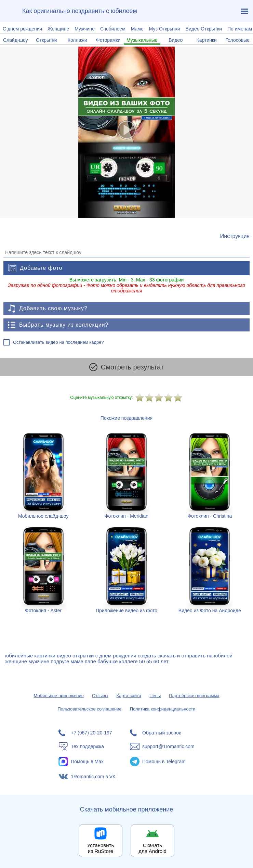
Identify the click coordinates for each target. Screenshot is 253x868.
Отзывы (100, 696)
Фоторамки (108, 40)
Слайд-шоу (16, 40)
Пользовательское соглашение (89, 709)
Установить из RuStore (101, 848)
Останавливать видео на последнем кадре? (58, 342)
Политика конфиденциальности (163, 709)
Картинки (207, 40)
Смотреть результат (126, 367)
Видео (176, 40)
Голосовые (237, 40)
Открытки (46, 40)
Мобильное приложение (58, 696)
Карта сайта (129, 696)
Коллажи (77, 40)
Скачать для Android (152, 848)
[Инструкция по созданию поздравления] (235, 236)
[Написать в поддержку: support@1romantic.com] (162, 746)
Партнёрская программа (194, 696)
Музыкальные (142, 40)
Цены (155, 696)
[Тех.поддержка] (91, 746)
